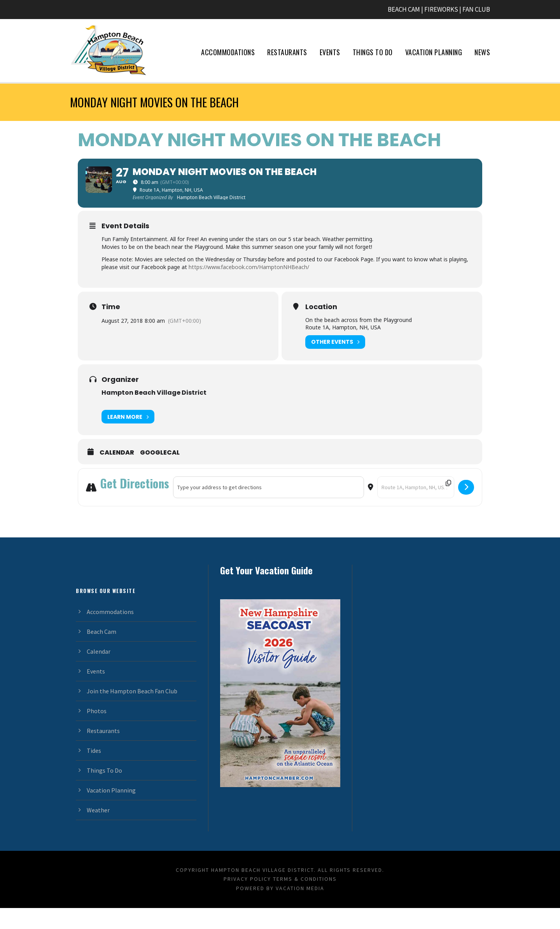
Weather (98, 831)
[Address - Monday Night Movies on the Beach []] (269, 508)
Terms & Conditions (305, 900)
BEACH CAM (404, 9)
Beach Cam (101, 653)
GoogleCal (160, 474)
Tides (94, 772)
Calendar (117, 474)
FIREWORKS (441, 9)
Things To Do (373, 52)
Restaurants (287, 52)
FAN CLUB (476, 9)
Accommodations (228, 52)
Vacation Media (300, 909)
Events (330, 52)
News (482, 52)
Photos (97, 732)
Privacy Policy (247, 900)
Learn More (128, 438)
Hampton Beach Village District (154, 414)
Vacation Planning (434, 52)
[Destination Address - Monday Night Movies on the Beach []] (416, 508)
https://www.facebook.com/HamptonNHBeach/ (249, 288)
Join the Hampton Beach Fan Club (132, 712)
